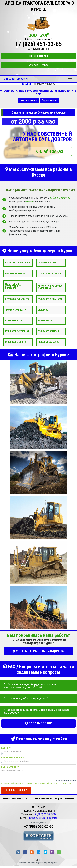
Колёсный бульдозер (49, 342)
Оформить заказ (38, 65)
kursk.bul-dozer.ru (16, 79)
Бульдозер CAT (46, 321)
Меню (70, 78)
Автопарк (16, 799)
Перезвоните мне (38, 56)
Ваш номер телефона (12, 758)
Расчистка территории (18, 263)
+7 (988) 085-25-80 (60, 198)
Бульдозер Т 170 (13, 321)
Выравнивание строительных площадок (13, 286)
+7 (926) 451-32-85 (39, 44)
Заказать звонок (28, 101)
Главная (7, 799)
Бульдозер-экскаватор (50, 299)
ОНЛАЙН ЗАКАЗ (50, 151)
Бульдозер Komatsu (48, 331)
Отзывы (34, 799)
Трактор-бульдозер (16, 310)
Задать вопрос (50, 101)
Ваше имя (6, 748)
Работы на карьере (15, 274)
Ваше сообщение (10, 767)
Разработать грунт (48, 263)
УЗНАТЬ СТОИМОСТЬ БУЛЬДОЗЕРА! (38, 651)
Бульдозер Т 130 (46, 310)
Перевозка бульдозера (17, 299)
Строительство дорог (50, 274)
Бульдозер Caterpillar (17, 331)
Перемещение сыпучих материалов (50, 287)
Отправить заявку (16, 790)
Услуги (25, 799)
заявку (29, 201)
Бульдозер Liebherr (15, 342)
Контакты (44, 799)
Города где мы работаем (62, 799)
